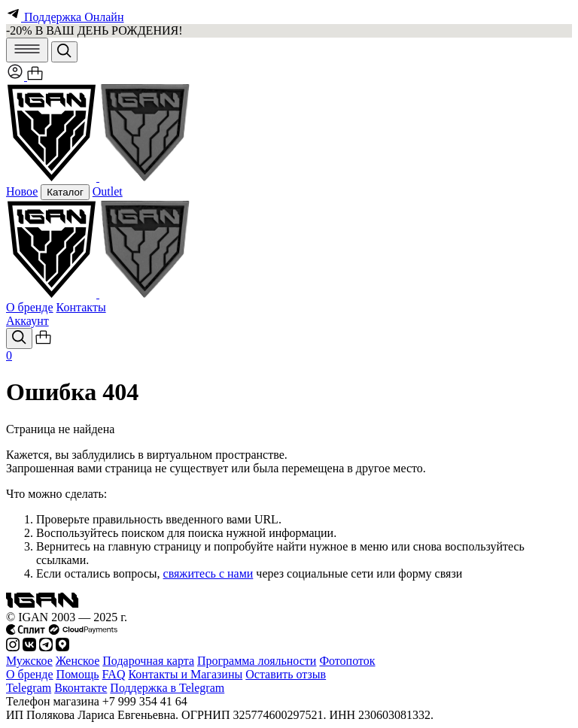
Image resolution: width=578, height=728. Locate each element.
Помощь (78, 674)
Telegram (29, 688)
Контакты (81, 307)
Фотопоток (347, 661)
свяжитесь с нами (208, 573)
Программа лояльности (257, 661)
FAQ (114, 674)
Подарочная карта (148, 661)
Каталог (65, 192)
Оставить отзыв (286, 674)
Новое (22, 191)
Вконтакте (81, 688)
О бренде (30, 307)
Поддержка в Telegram (167, 688)
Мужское (29, 661)
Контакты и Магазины (185, 674)
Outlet (108, 191)
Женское (78, 661)
